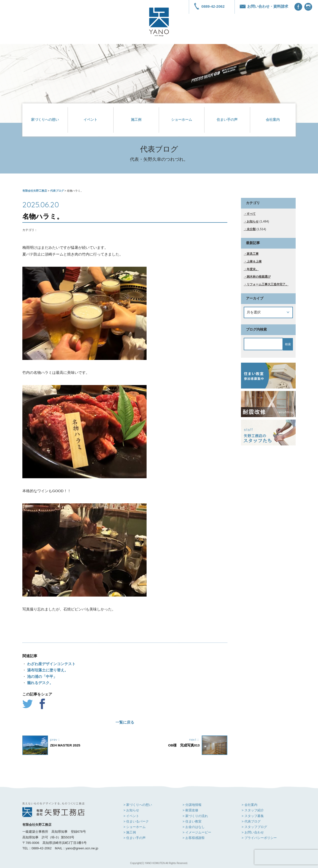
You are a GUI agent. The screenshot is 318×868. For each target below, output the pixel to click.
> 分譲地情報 (192, 805)
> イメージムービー (197, 832)
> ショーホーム (135, 827)
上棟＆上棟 (254, 261)
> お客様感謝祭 (194, 838)
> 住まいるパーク (136, 821)
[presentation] (286, 857)
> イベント (131, 816)
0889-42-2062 (209, 6)
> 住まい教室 (192, 821)
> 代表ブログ (251, 821)
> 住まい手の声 (135, 838)
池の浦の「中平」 (41, 676)
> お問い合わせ (253, 832)
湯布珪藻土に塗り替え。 (47, 670)
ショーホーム (182, 120)
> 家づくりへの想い (138, 805)
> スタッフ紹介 (253, 810)
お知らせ (253, 221)
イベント (90, 120)
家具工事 (253, 254)
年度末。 (253, 269)
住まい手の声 (227, 120)
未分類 (251, 229)
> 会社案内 (249, 805)
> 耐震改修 (190, 810)
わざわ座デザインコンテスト (51, 664)
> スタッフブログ (254, 827)
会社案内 (273, 120)
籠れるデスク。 (40, 683)
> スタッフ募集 (253, 816)
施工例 (136, 120)
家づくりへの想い (45, 120)
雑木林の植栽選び (259, 277)
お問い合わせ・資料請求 (264, 6)
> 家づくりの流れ (195, 816)
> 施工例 (130, 832)
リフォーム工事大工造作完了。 (268, 284)
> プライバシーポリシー (259, 838)
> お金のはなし (194, 827)
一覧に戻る (125, 722)
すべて (251, 214)
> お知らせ (131, 810)
